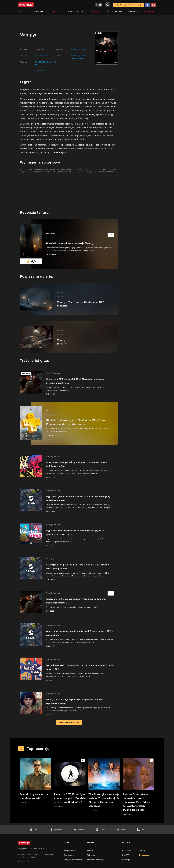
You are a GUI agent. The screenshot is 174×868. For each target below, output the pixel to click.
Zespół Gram (70, 850)
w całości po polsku (79, 56)
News (23, 11)
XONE (40, 62)
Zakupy (142, 850)
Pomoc (90, 850)
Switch (49, 62)
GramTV (125, 855)
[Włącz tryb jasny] (98, 5)
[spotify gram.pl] (100, 830)
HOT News (126, 850)
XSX (37, 65)
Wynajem (133, 11)
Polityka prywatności (73, 860)
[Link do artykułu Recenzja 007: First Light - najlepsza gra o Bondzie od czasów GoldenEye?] (70, 783)
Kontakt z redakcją (95, 860)
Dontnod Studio (41, 71)
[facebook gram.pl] (56, 830)
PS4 (44, 62)
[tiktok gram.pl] (34, 830)
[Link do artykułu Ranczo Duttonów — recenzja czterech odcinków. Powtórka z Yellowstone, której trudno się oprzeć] (139, 787)
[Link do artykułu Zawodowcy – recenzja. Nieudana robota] (35, 781)
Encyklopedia (115, 11)
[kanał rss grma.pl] (141, 830)
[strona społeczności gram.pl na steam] (121, 830)
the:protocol (144, 855)
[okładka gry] (105, 48)
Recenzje (40, 11)
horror (46, 56)
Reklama (91, 855)
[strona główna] (32, 5)
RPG (41, 56)
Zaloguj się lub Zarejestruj (130, 5)
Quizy (58, 11)
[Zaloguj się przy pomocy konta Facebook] (148, 5)
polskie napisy (77, 58)
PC (36, 62)
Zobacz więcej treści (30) (69, 723)
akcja (37, 56)
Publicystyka (76, 11)
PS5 (54, 62)
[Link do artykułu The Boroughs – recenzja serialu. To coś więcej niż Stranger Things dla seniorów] (104, 785)
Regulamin (69, 855)
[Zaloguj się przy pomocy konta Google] (154, 5)
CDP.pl (83, 50)
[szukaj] (108, 5)
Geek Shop (150, 11)
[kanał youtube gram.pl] (79, 830)
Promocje (95, 11)
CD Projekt (76, 50)
